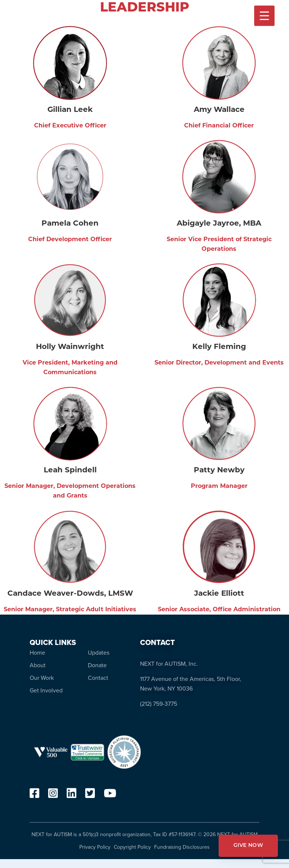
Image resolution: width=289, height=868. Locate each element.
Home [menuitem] (37, 653)
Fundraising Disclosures (182, 847)
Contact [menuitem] (98, 678)
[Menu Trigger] (264, 16)
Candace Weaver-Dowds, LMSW (70, 594)
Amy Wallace (219, 110)
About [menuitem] (38, 665)
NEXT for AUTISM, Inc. (169, 664)
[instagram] (53, 795)
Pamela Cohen (70, 224)
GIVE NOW (248, 846)
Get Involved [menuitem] (46, 690)
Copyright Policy (132, 847)
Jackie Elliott (219, 594)
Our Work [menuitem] (42, 678)
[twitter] (90, 795)
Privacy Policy (95, 847)
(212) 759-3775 (159, 704)
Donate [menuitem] (97, 665)
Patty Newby (219, 470)
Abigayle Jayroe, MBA (219, 224)
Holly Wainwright (70, 347)
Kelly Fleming (219, 347)
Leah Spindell (70, 470)
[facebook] (34, 795)
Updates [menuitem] (99, 653)
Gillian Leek (70, 110)
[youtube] (110, 795)
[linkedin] (72, 795)
